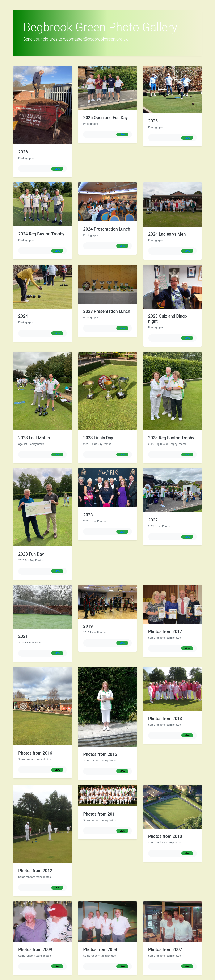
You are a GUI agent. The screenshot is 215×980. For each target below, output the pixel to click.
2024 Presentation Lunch (107, 229)
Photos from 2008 (100, 949)
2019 (88, 626)
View (57, 169)
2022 (153, 520)
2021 (23, 636)
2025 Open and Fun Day (105, 118)
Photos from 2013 (165, 719)
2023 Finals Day (98, 438)
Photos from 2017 (165, 631)
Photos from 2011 (100, 814)
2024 (23, 316)
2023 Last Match (34, 438)
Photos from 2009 (35, 949)
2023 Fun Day (31, 554)
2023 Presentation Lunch (107, 311)
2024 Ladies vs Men (167, 234)
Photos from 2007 (165, 949)
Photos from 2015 (100, 754)
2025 (153, 121)
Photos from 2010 (165, 836)
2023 (88, 515)
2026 (23, 152)
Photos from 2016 (35, 753)
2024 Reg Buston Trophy (41, 234)
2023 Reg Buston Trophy (171, 438)
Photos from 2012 (35, 871)
